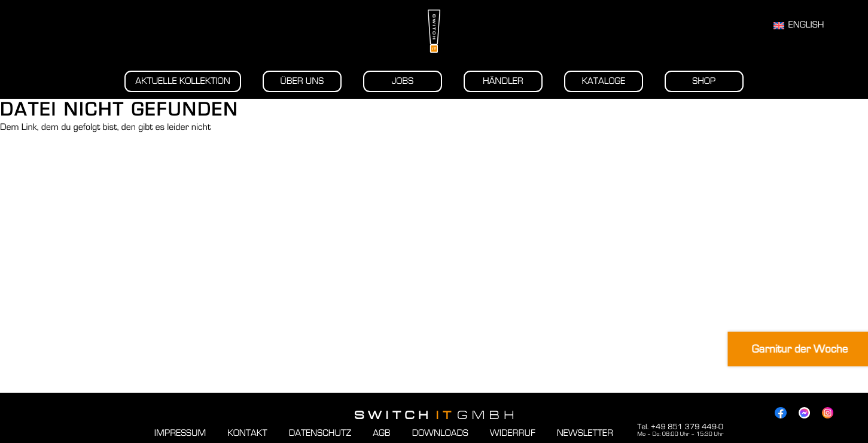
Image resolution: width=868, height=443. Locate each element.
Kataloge (603, 81)
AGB (382, 433)
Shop (704, 81)
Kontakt (247, 433)
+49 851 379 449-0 (687, 427)
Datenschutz (320, 433)
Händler (503, 81)
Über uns (302, 81)
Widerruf (513, 433)
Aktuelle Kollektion (183, 81)
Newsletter (585, 433)
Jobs (402, 81)
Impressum (180, 433)
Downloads (440, 433)
